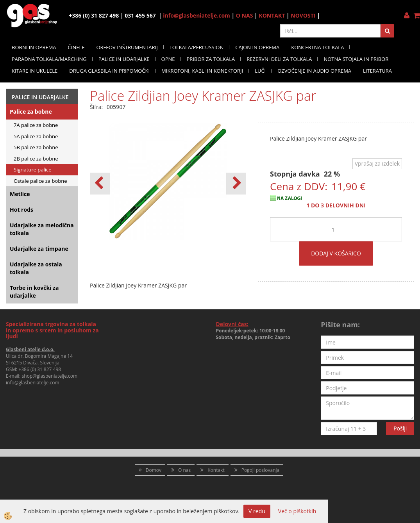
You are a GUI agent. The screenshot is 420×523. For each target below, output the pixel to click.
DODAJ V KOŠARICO (336, 253)
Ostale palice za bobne (40, 181)
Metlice (20, 194)
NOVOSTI (303, 15)
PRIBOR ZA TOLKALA (211, 59)
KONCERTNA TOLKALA (317, 47)
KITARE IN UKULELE (35, 71)
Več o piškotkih (297, 511)
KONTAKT (272, 15)
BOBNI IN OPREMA (34, 47)
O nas (184, 470)
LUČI (260, 71)
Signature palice (33, 170)
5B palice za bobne (36, 147)
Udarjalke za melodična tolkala (42, 229)
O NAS (245, 15)
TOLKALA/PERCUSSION (197, 47)
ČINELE (76, 47)
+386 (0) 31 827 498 (40, 369)
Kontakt (216, 470)
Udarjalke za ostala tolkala (36, 268)
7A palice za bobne (36, 125)
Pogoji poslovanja (261, 470)
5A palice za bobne (36, 136)
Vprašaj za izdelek (377, 163)
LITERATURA (377, 71)
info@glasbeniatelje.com (197, 15)
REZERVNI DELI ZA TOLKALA (279, 59)
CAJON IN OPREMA (257, 47)
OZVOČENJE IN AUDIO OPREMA (314, 71)
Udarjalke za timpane (39, 249)
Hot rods (21, 210)
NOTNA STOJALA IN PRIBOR (356, 59)
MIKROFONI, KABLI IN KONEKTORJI (202, 71)
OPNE (168, 59)
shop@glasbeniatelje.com (50, 376)
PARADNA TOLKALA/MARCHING (49, 59)
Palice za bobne (31, 112)
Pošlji (400, 428)
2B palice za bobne (36, 159)
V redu (257, 511)
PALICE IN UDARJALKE (124, 59)
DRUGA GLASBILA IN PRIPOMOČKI (109, 71)
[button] (236, 184)
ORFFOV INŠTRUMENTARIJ (127, 47)
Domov (154, 470)
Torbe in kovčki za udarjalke (34, 292)
